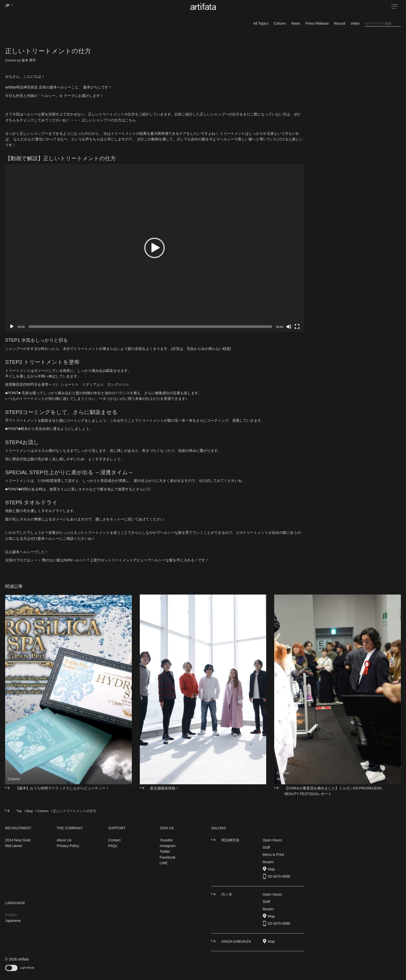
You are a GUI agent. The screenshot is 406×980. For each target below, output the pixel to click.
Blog (29, 811)
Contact (114, 840)
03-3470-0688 (279, 876)
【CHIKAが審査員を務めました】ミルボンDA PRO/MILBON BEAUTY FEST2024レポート (333, 791)
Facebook (167, 857)
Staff (266, 847)
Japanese (13, 921)
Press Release (317, 23)
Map (271, 869)
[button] (154, 248)
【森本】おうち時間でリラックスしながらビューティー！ (62, 788)
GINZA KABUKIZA (236, 941)
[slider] (150, 327)
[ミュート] (289, 327)
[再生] (12, 327)
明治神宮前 (230, 840)
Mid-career (14, 846)
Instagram (168, 846)
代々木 (227, 894)
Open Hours (272, 840)
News (296, 23)
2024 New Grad (18, 840)
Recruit (340, 23)
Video (355, 23)
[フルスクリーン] (297, 327)
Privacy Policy (68, 846)
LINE (164, 863)
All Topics (261, 23)
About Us (64, 840)
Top (19, 811)
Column (280, 23)
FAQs (113, 846)
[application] (154, 248)
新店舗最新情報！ (165, 788)
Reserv (268, 862)
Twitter (165, 851)
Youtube (166, 840)
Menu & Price (273, 855)
